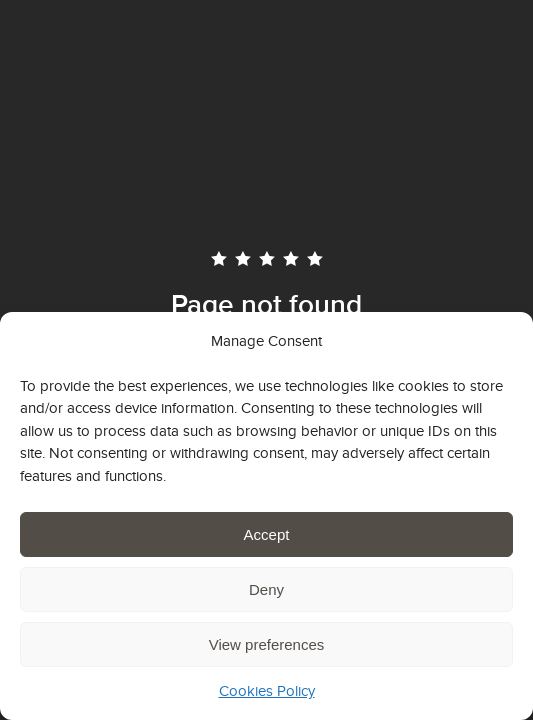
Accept (267, 534)
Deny (266, 589)
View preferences (267, 644)
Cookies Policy (267, 690)
